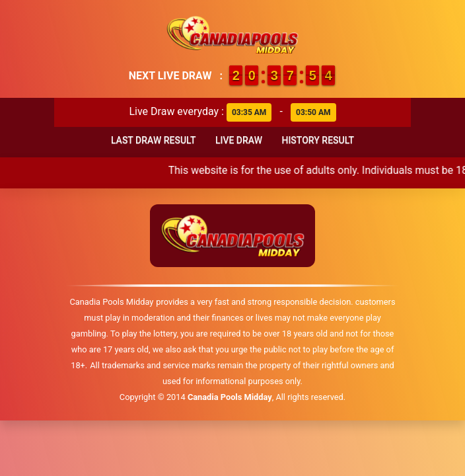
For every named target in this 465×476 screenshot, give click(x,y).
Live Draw (239, 140)
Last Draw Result (154, 140)
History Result (318, 140)
